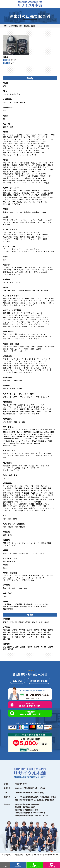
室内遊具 (22, 334)
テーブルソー (29, 499)
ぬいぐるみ (33, 303)
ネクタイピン (17, 249)
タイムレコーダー (39, 495)
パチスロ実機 (20, 527)
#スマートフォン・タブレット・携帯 (18, 394)
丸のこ (38, 237)
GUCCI (5, 434)
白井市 (31, 637)
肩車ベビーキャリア (43, 336)
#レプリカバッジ (10, 558)
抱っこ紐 (13, 334)
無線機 (6, 324)
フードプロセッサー (43, 411)
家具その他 (7, 137)
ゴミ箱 (46, 146)
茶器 (15, 422)
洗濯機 (21, 165)
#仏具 (5, 83)
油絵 (10, 535)
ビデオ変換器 (34, 576)
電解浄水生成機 (33, 180)
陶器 (20, 588)
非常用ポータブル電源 (12, 317)
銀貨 (15, 553)
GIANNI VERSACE (22, 430)
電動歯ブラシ (34, 466)
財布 (5, 458)
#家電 (5, 160)
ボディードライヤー (11, 351)
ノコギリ (37, 235)
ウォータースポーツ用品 (12, 202)
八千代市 (22, 630)
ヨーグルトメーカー (11, 411)
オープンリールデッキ (24, 370)
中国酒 (16, 222)
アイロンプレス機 (10, 510)
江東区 (6, 622)
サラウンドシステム (11, 366)
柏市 (12, 63)
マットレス (24, 146)
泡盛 (22, 222)
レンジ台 (46, 139)
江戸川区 (13, 622)
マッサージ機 (49, 347)
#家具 (5, 132)
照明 (12, 172)
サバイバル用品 (29, 202)
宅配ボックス (15, 94)
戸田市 (11, 649)
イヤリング (26, 251)
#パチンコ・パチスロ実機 (14, 524)
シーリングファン (46, 163)
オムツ (31, 336)
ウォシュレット (9, 176)
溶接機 (33, 490)
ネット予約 (52, 865)
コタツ (23, 141)
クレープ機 (35, 486)
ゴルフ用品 (23, 197)
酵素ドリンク (36, 222)
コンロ (24, 183)
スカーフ (34, 453)
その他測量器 (8, 488)
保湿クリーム (8, 543)
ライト (18, 282)
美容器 (6, 349)
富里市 (40, 632)
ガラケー (30, 397)
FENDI (50, 441)
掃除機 (14, 169)
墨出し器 (30, 237)
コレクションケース (11, 146)
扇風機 (6, 172)
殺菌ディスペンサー (26, 510)
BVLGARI (50, 434)
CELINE (30, 443)
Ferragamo (16, 441)
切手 (5, 596)
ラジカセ (44, 366)
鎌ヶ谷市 (6, 639)
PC (27, 320)
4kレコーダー (41, 578)
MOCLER (6, 441)
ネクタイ (39, 455)
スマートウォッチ (42, 397)
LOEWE (12, 432)
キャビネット (42, 137)
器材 (12, 212)
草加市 (36, 647)
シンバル (18, 212)
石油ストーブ (45, 176)
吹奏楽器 (36, 212)
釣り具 (50, 197)
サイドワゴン (22, 150)
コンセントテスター (47, 508)
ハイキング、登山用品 (34, 200)
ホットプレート (9, 407)
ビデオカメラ (8, 272)
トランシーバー (9, 322)
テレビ (45, 167)
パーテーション (9, 135)
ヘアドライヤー (43, 490)
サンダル (47, 453)
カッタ (31, 239)
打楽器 (43, 212)
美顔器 (40, 347)
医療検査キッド (26, 606)
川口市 (16, 647)
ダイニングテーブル (28, 137)
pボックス (34, 155)
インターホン (8, 490)
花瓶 (5, 568)
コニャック (7, 222)
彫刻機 (18, 493)
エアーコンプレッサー (22, 506)
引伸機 (43, 488)
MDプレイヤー (9, 370)
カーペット (7, 183)
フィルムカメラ (9, 274)
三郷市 (50, 647)
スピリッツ (47, 222)
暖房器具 (6, 169)
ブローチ (6, 249)
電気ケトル (7, 409)
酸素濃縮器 (14, 606)
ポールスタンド (23, 155)
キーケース (19, 453)
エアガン (15, 303)
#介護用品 (7, 99)
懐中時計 (44, 290)
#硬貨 (5, 550)
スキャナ (30, 578)
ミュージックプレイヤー (12, 372)
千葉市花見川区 (33, 635)
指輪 (53, 251)
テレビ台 (37, 139)
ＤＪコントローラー (33, 359)
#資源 (5, 116)
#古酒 (5, 217)
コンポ (23, 366)
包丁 (24, 422)
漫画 (15, 519)
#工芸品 (6, 585)
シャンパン (49, 220)
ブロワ (16, 237)
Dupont (11, 430)
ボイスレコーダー (22, 315)
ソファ (26, 135)
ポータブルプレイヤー (12, 580)
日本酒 (40, 220)
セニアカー (14, 102)
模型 (5, 301)
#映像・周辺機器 (10, 573)
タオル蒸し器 (8, 493)
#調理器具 (7, 419)
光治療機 (18, 604)
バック (47, 455)
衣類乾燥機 (36, 167)
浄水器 (6, 167)
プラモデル (50, 301)
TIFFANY (47, 439)
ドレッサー (19, 139)
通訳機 (24, 326)
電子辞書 (6, 326)
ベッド (40, 135)
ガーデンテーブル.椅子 (36, 144)
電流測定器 (23, 508)
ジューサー (45, 407)
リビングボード (9, 150)
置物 (12, 282)
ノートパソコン (42, 317)
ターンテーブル (33, 366)
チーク (36, 543)
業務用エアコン (41, 499)
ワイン (33, 220)
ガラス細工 (12, 588)
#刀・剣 (6, 124)
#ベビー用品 (8, 331)
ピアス (47, 251)
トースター (41, 405)
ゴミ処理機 (24, 163)
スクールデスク (9, 148)
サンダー (6, 241)
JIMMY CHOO (49, 432)
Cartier (19, 432)
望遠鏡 (50, 193)
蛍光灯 (17, 468)
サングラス (30, 455)
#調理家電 (7, 402)
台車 (44, 506)
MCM (5, 430)
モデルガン (33, 301)
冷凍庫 (6, 178)
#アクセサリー (9, 246)
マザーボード (17, 313)
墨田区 (28, 622)
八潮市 (23, 647)
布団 (20, 466)
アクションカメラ (41, 272)
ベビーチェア (22, 336)
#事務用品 (7, 377)
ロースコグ (35, 148)
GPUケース (14, 324)
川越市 (30, 647)
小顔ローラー (30, 347)
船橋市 (6, 637)
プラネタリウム (28, 580)
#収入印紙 (7, 593)
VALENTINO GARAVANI (39, 430)
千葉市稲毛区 (15, 637)
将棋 (46, 298)
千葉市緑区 (31, 632)
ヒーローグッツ (14, 298)
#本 (5, 516)
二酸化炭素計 (8, 604)
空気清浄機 (23, 169)
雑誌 (10, 519)
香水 (5, 260)
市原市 (50, 630)
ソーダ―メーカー (24, 414)
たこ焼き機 (35, 409)
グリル (16, 409)
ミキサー (18, 368)
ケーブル (44, 493)
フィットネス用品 (10, 197)
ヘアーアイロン (33, 176)
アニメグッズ (13, 301)
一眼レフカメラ (47, 270)
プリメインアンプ (30, 363)
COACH (18, 439)
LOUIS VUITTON (16, 434)
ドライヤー (21, 176)
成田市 (47, 632)
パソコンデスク (9, 155)
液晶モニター (8, 499)
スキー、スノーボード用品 (13, 200)
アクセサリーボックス (12, 251)
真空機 (26, 488)
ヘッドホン (21, 322)
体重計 (6, 334)
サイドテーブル (33, 141)
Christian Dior (8, 439)
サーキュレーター (39, 178)
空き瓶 (6, 220)
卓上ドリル (35, 493)
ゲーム (52, 298)
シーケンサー (8, 361)
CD (9, 478)
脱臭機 (43, 180)
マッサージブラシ (10, 347)
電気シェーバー (16, 349)
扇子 (40, 453)
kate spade (21, 443)
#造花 (5, 565)
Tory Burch (26, 441)
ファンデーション (10, 545)
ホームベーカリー (27, 411)
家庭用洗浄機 (8, 174)
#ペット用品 (8, 107)
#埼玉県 (6, 644)
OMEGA (52, 430)
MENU (5, 865)
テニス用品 (16, 193)
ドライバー (47, 237)
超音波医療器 (8, 609)
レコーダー (43, 361)
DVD (5, 478)
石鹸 (25, 466)
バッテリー (31, 322)
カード (42, 301)
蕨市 (5, 649)
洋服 (17, 455)
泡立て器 (22, 405)
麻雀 (32, 298)
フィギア (24, 301)
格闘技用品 (7, 195)
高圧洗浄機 (7, 237)
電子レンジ (30, 165)
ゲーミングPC (19, 320)
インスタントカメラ (47, 267)
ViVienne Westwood (44, 436)
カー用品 (6, 204)
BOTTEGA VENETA (38, 434)
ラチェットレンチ (10, 232)
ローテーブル (8, 139)
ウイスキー (24, 220)
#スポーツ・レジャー (12, 188)
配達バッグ (36, 506)
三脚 (18, 274)
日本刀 (6, 127)
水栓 (49, 488)
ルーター (41, 313)
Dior (41, 439)
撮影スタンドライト (43, 504)
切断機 (16, 239)
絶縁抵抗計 (33, 508)
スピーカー (17, 363)
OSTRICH (27, 432)
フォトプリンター (35, 324)
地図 (5, 519)
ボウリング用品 (24, 191)
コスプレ (39, 298)
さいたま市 (7, 647)
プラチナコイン (38, 553)
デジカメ (36, 270)
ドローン (51, 303)
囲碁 (5, 298)
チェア (33, 135)
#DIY (5, 91)
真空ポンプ (7, 506)
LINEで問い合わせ (35, 865)
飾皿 (5, 588)
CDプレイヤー (48, 368)
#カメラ (6, 265)
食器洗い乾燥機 (35, 169)
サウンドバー (35, 368)
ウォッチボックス (10, 290)
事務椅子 (6, 380)
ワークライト (40, 510)
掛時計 (21, 290)
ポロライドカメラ (30, 267)
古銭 (5, 553)
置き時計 (36, 290)
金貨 (10, 553)
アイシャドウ (27, 543)
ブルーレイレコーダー (12, 576)
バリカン (23, 351)
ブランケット (8, 455)
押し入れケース (35, 150)
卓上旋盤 (25, 493)
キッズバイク (15, 305)
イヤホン (23, 324)
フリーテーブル (36, 146)
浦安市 (14, 630)
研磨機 (45, 235)
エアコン (6, 165)
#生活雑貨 (7, 463)
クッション (7, 144)
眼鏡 (27, 453)
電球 (23, 468)
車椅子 (23, 102)
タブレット (7, 397)
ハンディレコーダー (36, 326)
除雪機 (19, 389)
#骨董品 (6, 279)
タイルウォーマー (17, 178)
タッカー (24, 239)
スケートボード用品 (38, 193)
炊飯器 (50, 165)
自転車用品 (45, 195)
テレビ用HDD (41, 174)
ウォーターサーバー (11, 163)
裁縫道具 (6, 466)
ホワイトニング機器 (42, 604)
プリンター (7, 320)
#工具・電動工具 (10, 229)
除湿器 (28, 178)
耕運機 (12, 389)
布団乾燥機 (21, 180)
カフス (26, 249)
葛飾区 (21, 622)
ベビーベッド (34, 339)
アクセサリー (8, 267)
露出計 (6, 57)
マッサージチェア (17, 167)
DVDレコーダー (47, 576)
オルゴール (46, 359)
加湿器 (18, 172)
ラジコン (42, 303)
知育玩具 (6, 303)
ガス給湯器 (23, 504)
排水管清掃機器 (33, 497)
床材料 (6, 94)
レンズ (28, 270)
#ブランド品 (8, 427)
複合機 (24, 172)
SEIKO (5, 432)
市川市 (50, 637)
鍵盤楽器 (27, 212)
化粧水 (43, 543)
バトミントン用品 (10, 191)
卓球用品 (36, 191)
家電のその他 (41, 165)
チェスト (29, 139)
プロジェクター (9, 578)
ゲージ (6, 111)
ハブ (24, 317)
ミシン (28, 167)
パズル (6, 305)
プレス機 (44, 497)
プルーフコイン (24, 553)
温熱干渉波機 (36, 349)
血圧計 (36, 606)
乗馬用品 (6, 193)
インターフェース (17, 359)
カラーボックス (19, 144)
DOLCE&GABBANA (18, 436)
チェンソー (7, 239)
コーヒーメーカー (36, 183)
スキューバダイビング (37, 197)
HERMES (27, 434)
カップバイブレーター (24, 502)
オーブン (13, 405)
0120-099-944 (18, 865)
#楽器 (5, 209)
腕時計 (28, 290)
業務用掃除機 (20, 497)
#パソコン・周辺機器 (12, 310)
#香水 (5, 256)
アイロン (41, 172)
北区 (41, 622)
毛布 (48, 466)
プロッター (16, 326)
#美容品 (6, 540)
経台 (5, 86)
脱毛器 (21, 347)
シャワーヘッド (9, 470)
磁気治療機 (28, 604)
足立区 (35, 622)
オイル (18, 543)
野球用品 (25, 193)
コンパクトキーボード (43, 370)
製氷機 (50, 495)
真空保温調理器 (9, 414)
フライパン (7, 422)
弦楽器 (6, 212)
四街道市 (6, 630)
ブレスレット (37, 251)
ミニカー (24, 303)
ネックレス (35, 249)
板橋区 (47, 622)
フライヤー (31, 405)
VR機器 (25, 576)
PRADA (37, 443)
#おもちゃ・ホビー (11, 296)
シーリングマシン (10, 486)
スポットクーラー (10, 504)
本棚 (53, 135)
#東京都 (6, 619)
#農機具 (6, 385)
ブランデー (14, 220)
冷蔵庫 (14, 165)
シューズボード (23, 148)
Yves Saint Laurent (10, 445)
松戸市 (24, 637)
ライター (41, 468)
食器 (42, 466)
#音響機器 (7, 356)
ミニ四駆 (25, 298)
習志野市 (6, 632)
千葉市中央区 (46, 635)
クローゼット (46, 148)
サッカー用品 (42, 202)
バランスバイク (9, 336)
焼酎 (27, 222)
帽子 (22, 455)
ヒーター (17, 183)
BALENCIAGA (38, 432)
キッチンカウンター (11, 141)
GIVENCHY (42, 441)
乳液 (49, 543)
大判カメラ (19, 272)
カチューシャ (8, 453)
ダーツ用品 (45, 191)
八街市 (30, 630)
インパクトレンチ (34, 232)
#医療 (5, 601)
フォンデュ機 (46, 409)
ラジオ (6, 359)
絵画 (5, 535)
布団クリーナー (9, 180)
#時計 (5, 287)
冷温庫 (47, 183)
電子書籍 (6, 313)
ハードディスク (43, 322)
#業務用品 (7, 483)
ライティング (39, 153)
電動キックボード (20, 195)
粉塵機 (31, 504)
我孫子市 (15, 632)
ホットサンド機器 (32, 407)
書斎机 (19, 135)
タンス (47, 135)
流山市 (23, 632)
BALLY (34, 441)
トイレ (6, 102)
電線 (51, 493)
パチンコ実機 (8, 527)
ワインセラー (48, 169)
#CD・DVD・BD (10, 475)
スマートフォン (19, 397)
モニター (30, 317)
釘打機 (23, 237)
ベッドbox (31, 334)
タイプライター (30, 313)
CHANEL (6, 436)
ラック (43, 141)
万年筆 (14, 466)
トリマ (38, 239)
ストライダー (42, 334)
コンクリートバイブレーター (14, 235)
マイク (26, 368)
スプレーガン (8, 495)
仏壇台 (23, 153)
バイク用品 (16, 204)
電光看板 (37, 502)
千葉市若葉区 (8, 635)
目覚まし (34, 163)
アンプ (41, 363)
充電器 (30, 235)
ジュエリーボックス (11, 153)
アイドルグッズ (28, 305)
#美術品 (6, 532)
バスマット (31, 468)
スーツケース (8, 468)
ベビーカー (7, 339)
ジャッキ (22, 232)
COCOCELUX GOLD (30, 439)
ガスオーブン (24, 486)
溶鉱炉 (52, 499)
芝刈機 (6, 389)
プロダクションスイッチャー (26, 361)
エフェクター (8, 368)
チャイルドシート (20, 339)
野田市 (43, 630)
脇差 (12, 127)
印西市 (36, 630)
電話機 (18, 174)
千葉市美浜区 (20, 635)
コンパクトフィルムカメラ (13, 270)
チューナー (28, 372)
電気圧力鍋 (24, 409)
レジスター (26, 495)
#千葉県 (6, 627)
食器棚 (16, 137)
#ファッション (9, 450)
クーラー (32, 172)
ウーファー (7, 363)
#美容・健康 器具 (11, 344)
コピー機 (18, 499)
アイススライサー (10, 508)
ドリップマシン (28, 174)
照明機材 (18, 267)
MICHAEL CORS (9, 443)
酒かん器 (44, 486)
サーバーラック (36, 315)
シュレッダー (8, 315)
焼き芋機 (18, 488)
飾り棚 (29, 153)
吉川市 (43, 647)
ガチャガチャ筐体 (22, 490)
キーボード (44, 320)
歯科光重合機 (8, 502)
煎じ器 (6, 405)
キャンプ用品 (34, 195)
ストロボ (29, 272)
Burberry (31, 436)
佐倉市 (43, 637)
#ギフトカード (9, 562)
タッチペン (34, 320)
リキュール (7, 224)
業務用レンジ (8, 497)
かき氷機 (36, 414)
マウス (47, 324)
